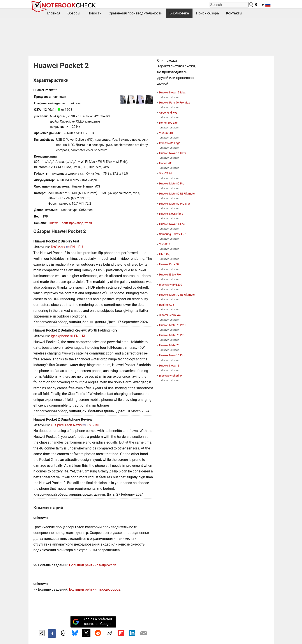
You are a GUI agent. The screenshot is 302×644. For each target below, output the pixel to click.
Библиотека (179, 13)
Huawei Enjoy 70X (170, 275)
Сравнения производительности (135, 13)
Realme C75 (167, 305)
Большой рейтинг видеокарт (93, 565)
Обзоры (74, 13)
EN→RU (77, 247)
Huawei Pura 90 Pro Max (175, 103)
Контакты (234, 13)
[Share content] (42, 633)
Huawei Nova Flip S (171, 214)
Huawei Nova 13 (169, 366)
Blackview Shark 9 (170, 376)
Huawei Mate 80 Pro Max (175, 204)
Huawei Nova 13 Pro (172, 355)
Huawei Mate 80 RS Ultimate (177, 194)
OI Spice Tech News (66, 425)
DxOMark (58, 247)
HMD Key (165, 254)
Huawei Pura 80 (169, 264)
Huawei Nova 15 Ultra (173, 153)
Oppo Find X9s (168, 113)
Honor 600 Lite (168, 123)
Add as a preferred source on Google (92, 621)
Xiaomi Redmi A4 (170, 315)
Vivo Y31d (165, 173)
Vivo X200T (166, 133)
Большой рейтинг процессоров (95, 589)
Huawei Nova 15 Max (172, 92)
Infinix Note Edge (170, 143)
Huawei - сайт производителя (70, 223)
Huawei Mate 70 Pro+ (173, 325)
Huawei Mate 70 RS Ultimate (177, 295)
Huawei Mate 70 (169, 345)
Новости (94, 13)
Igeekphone (60, 336)
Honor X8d (166, 163)
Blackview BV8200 (171, 285)
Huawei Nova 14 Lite (172, 224)
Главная (54, 13)
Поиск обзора (208, 13)
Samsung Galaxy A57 (172, 234)
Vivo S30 (165, 244)
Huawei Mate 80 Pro (172, 183)
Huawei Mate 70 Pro (172, 335)
